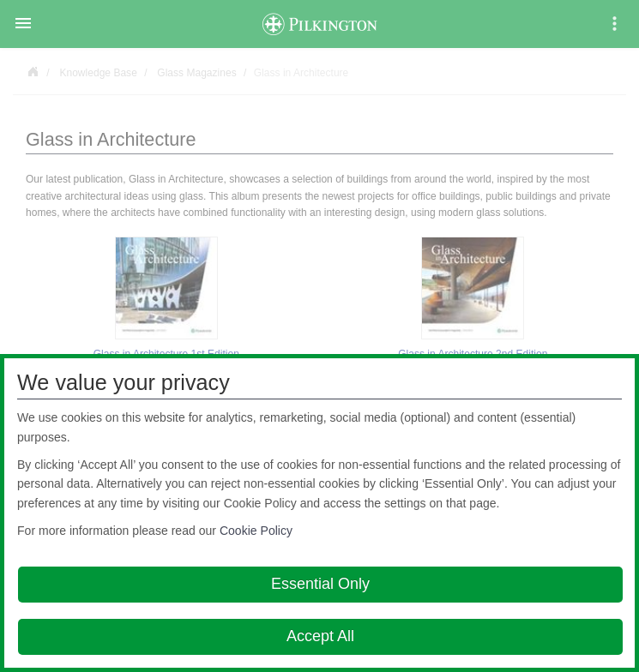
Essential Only (320, 584)
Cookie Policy (256, 531)
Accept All (320, 636)
